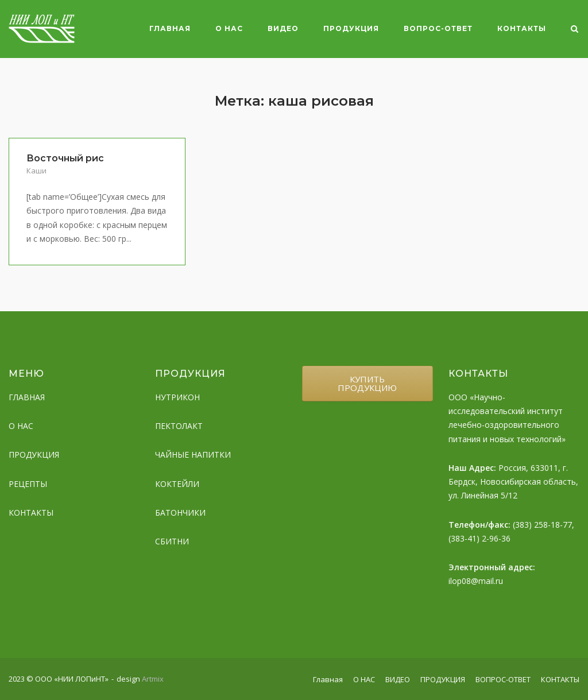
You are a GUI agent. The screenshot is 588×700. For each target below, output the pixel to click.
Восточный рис (65, 158)
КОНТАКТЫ (522, 28)
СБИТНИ (172, 541)
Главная (170, 28)
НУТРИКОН (177, 397)
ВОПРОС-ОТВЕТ (438, 28)
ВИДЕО (283, 28)
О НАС (229, 28)
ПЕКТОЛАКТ (179, 426)
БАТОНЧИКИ (180, 513)
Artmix (153, 679)
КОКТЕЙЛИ (177, 484)
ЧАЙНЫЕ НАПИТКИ (193, 455)
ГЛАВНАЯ (27, 397)
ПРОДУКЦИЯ (351, 28)
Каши (36, 171)
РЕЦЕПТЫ (28, 484)
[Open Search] (575, 30)
